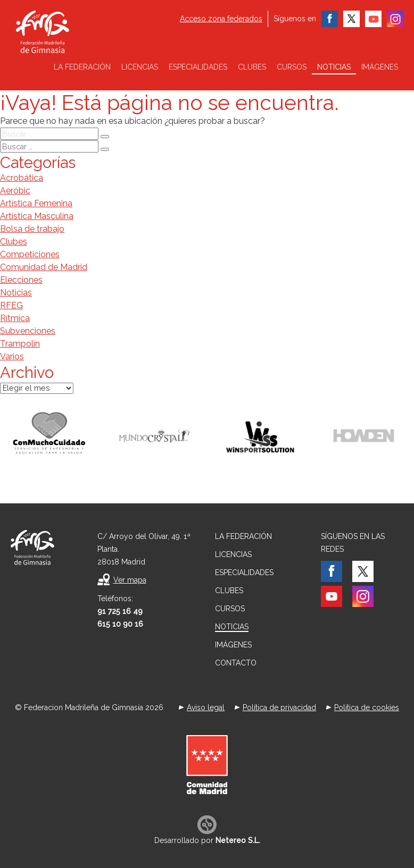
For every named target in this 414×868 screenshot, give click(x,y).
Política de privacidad (279, 707)
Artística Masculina (37, 216)
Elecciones (21, 280)
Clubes (252, 67)
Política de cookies (367, 707)
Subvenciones (28, 331)
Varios (12, 356)
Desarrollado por (207, 840)
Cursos (292, 67)
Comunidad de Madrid (44, 267)
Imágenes (380, 67)
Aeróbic (15, 191)
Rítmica (15, 318)
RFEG (11, 305)
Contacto (236, 663)
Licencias (140, 67)
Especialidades (198, 67)
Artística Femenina (36, 203)
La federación (82, 67)
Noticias (334, 67)
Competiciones (30, 254)
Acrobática (22, 178)
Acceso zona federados (221, 19)
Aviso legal (206, 707)
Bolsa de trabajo (32, 229)
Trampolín (20, 344)
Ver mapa (130, 580)
